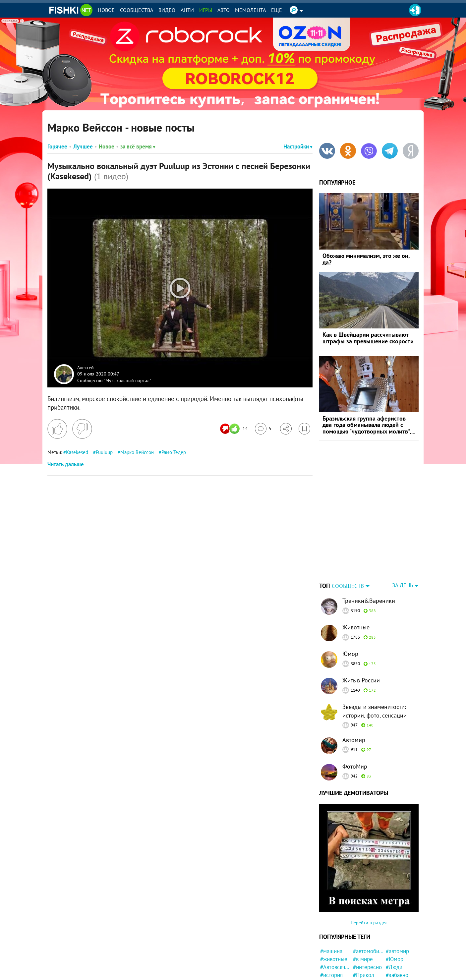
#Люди (394, 926)
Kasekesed (77, 452)
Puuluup (104, 452)
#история (331, 934)
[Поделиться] (286, 429)
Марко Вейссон (137, 452)
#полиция (365, 942)
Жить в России (361, 639)
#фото (393, 942)
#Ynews (362, 965)
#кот (391, 949)
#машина (331, 910)
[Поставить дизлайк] (82, 429)
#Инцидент (367, 973)
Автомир (354, 698)
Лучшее (83, 146)
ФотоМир (355, 725)
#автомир (397, 910)
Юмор (350, 612)
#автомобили (368, 910)
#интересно (367, 926)
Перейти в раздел (369, 881)
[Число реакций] (235, 429)
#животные (334, 918)
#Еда (326, 957)
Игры (206, 10)
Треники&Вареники (369, 559)
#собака (396, 973)
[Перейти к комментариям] (263, 429)
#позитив (331, 973)
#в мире (363, 918)
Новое (106, 10)
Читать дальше (66, 464)
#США (327, 942)
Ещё (277, 10)
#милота (330, 965)
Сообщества (137, 10)
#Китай (394, 957)
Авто (224, 10)
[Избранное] (304, 429)
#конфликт (366, 949)
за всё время (138, 146)
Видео (167, 10)
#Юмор (395, 918)
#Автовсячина (336, 926)
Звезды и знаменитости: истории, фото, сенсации (375, 669)
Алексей (86, 367)
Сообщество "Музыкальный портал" (114, 380)
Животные (356, 586)
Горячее (57, 146)
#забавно (397, 934)
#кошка (362, 957)
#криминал (334, 949)
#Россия (396, 965)
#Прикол (364, 934)
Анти (187, 10)
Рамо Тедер (174, 452)
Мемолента (250, 10)
